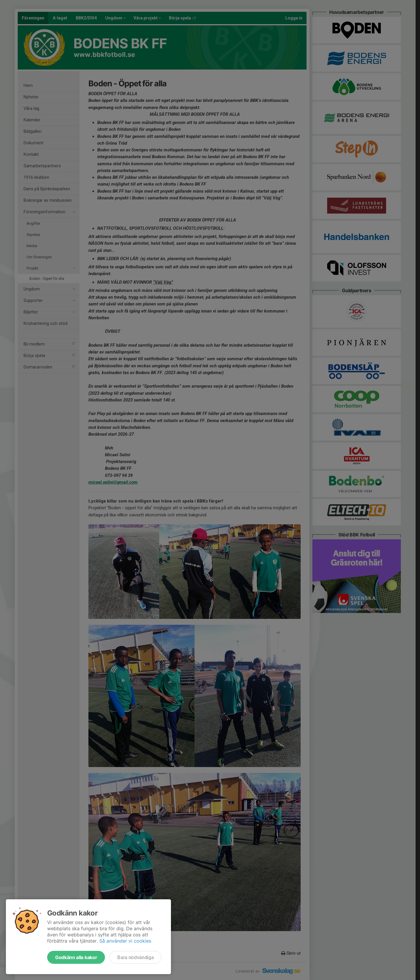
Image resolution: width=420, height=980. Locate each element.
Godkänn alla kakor (76, 957)
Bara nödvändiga (135, 957)
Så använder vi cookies (125, 941)
